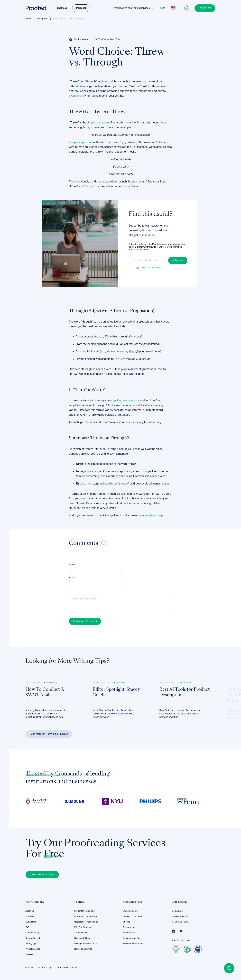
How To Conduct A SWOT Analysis (45, 693)
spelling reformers (124, 401)
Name (72, 565)
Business (62, 8)
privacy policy (154, 268)
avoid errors (76, 96)
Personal (81, 8)
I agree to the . (148, 268)
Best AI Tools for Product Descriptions (185, 693)
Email (72, 578)
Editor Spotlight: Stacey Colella (116, 693)
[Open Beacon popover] (229, 968)
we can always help (151, 516)
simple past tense (98, 123)
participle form (83, 142)
